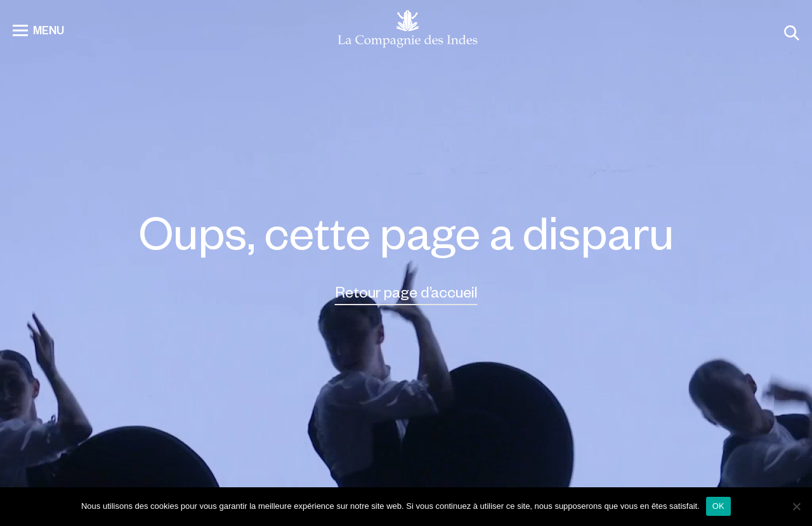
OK (718, 506)
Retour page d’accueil (406, 292)
